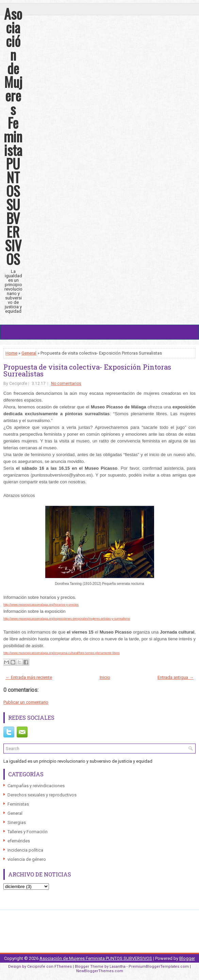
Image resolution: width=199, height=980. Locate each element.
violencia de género (27, 859)
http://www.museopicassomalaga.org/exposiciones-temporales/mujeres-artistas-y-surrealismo (67, 619)
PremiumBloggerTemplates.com (159, 967)
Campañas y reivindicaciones (36, 786)
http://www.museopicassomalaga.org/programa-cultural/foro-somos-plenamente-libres (62, 653)
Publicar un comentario (26, 702)
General (29, 353)
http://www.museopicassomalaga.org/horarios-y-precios (41, 605)
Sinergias (17, 822)
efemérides (19, 841)
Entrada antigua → (176, 677)
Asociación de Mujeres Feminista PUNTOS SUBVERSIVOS (13, 136)
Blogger (187, 958)
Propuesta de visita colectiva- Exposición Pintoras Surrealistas (87, 370)
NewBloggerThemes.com (100, 971)
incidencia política (25, 850)
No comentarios (66, 384)
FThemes (63, 967)
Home (11, 353)
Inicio (105, 677)
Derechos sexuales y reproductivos (42, 795)
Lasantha (118, 967)
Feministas (18, 804)
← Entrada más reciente (29, 677)
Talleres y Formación (28, 832)
